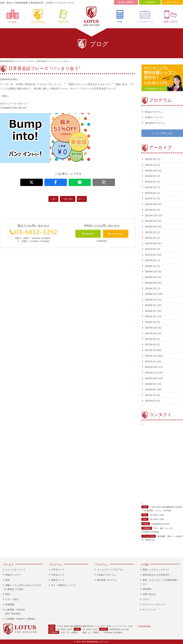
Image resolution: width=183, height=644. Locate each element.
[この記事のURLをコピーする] (104, 182)
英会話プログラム (154, 112)
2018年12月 (151, 294)
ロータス (8, 564)
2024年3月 (151, 199)
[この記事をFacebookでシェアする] (56, 182)
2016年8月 (151, 390)
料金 (120, 16)
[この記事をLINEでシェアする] (80, 182)
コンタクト (161, 415)
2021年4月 (151, 255)
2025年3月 (151, 159)
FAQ (8, 594)
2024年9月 (151, 176)
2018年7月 (151, 305)
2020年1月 (151, 266)
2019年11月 (151, 277)
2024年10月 (151, 171)
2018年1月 (151, 322)
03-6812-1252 (128, 4)
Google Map (145, 626)
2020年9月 (151, 260)
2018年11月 (151, 300)
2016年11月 (151, 373)
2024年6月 (151, 193)
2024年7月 (151, 187)
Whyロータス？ (38, 16)
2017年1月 (151, 362)
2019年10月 (151, 283)
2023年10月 (151, 204)
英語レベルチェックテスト (156, 570)
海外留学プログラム (155, 123)
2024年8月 (151, 182)
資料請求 (147, 589)
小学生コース (58, 570)
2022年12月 (151, 216)
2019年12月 (151, 272)
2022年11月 (151, 221)
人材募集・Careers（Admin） (21, 619)
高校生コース (58, 580)
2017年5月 (151, 339)
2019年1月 (151, 289)
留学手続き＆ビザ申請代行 (156, 575)
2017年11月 (151, 328)
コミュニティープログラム (110, 570)
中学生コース (58, 575)
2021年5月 (151, 249)
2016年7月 (151, 395)
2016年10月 (151, 378)
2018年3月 (151, 311)
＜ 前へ (53, 199)
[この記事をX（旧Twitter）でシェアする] (32, 182)
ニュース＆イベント (145, 16)
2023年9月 (151, 210)
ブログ (146, 599)
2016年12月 (151, 367)
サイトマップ (149, 610)
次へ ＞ (82, 199)
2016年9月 (151, 384)
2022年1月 (151, 238)
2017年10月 (151, 333)
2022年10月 (151, 227)
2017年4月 (151, 345)
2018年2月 (151, 317)
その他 (144, 564)
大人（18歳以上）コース (64, 585)
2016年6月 (151, 401)
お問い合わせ (170, 16)
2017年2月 (151, 356)
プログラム (63, 16)
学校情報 (10, 604)
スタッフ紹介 (12, 599)
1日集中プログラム (155, 117)
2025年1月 (151, 165)
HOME (13, 16)
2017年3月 (151, 350)
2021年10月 (151, 243)
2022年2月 (151, 232)
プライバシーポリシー (154, 604)
